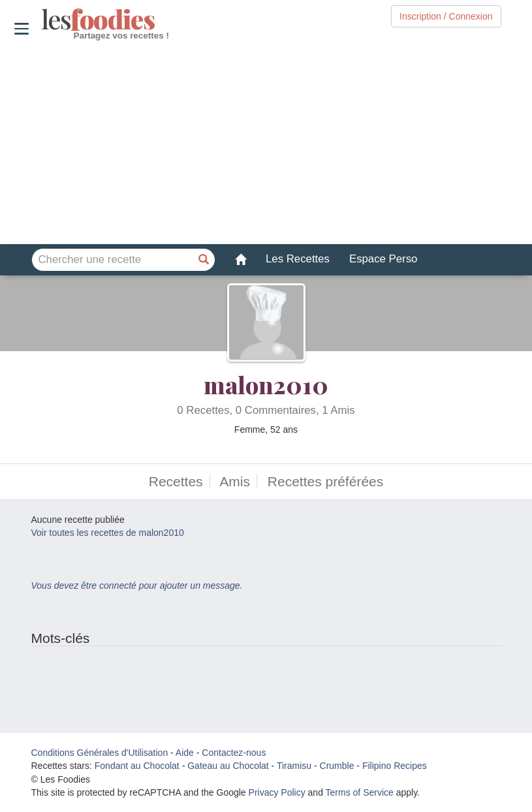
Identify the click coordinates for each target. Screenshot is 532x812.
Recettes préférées (325, 481)
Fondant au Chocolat (137, 766)
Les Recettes (298, 259)
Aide (185, 753)
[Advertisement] (266, 143)
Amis (235, 481)
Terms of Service (360, 792)
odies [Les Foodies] (43, 20)
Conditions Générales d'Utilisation (100, 753)
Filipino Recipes (395, 766)
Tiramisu (294, 766)
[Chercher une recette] (204, 260)
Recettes (176, 481)
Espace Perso (383, 259)
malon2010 (266, 384)
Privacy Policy (277, 792)
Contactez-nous (234, 753)
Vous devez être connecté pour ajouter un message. (137, 586)
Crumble (337, 766)
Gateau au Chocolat (228, 766)
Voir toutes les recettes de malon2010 (108, 533)
